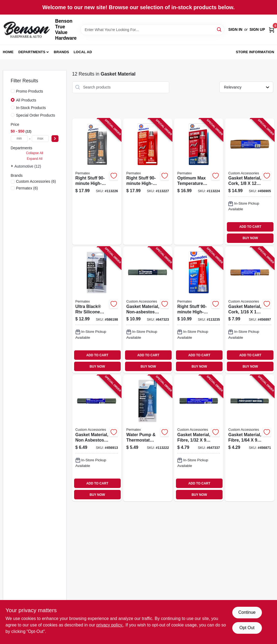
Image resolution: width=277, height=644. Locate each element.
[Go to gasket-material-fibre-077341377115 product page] (250, 438)
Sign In (235, 29)
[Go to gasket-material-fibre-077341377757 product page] (199, 438)
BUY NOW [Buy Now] (250, 238)
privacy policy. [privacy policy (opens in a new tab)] (110, 625)
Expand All (35, 159)
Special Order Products (36, 115)
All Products (26, 100)
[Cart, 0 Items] (272, 30)
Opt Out (247, 628)
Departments (32, 52)
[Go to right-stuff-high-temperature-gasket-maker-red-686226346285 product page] (148, 182)
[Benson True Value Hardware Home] (27, 30)
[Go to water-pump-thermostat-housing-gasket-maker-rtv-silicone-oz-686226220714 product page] (148, 438)
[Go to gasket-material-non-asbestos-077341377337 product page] (148, 310)
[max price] (40, 139)
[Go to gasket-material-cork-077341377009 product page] (250, 182)
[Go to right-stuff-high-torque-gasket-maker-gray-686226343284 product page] (97, 182)
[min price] (19, 139)
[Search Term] (152, 30)
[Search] (219, 29)
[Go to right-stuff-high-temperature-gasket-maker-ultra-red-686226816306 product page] (199, 310)
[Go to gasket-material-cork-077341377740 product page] (250, 310)
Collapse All (34, 153)
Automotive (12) (28, 166)
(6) (36, 181)
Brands (62, 52)
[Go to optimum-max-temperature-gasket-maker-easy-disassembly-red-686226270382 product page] (199, 182)
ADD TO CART (250, 227)
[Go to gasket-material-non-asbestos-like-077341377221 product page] (97, 438)
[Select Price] (55, 139)
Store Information (255, 52)
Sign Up (257, 29)
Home (8, 52)
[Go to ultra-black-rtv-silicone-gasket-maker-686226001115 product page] (97, 310)
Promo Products (30, 91)
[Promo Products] (13, 91)
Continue (247, 612)
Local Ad (83, 52)
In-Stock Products (31, 108)
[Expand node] (13, 166)
